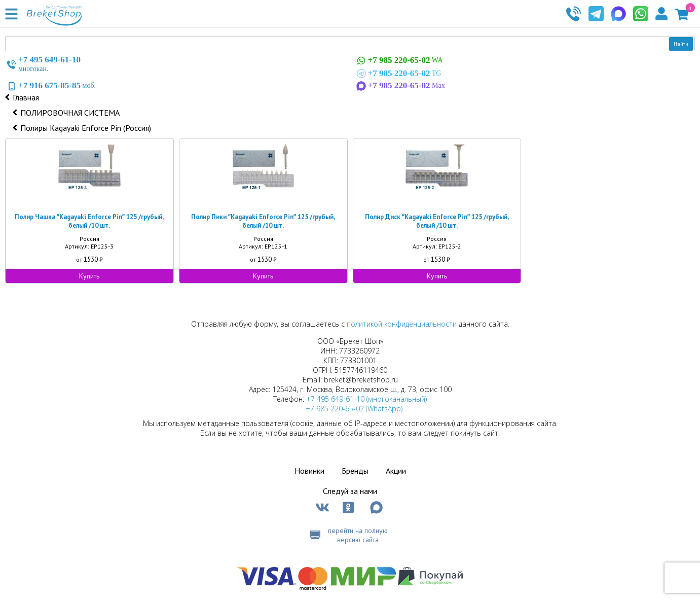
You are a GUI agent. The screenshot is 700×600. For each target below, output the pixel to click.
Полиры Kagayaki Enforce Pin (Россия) (86, 128)
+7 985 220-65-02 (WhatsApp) (354, 409)
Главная (26, 97)
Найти (681, 44)
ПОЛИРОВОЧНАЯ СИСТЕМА (70, 113)
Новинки (309, 471)
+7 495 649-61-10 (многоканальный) (366, 399)
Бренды (355, 471)
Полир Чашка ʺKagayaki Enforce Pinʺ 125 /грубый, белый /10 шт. (89, 221)
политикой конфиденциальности (402, 324)
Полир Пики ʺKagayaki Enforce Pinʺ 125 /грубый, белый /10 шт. (263, 221)
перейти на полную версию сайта (358, 535)
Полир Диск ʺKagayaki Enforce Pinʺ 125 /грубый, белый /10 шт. (437, 221)
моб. (50, 86)
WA (399, 61)
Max (400, 86)
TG (398, 74)
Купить (89, 276)
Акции (396, 471)
